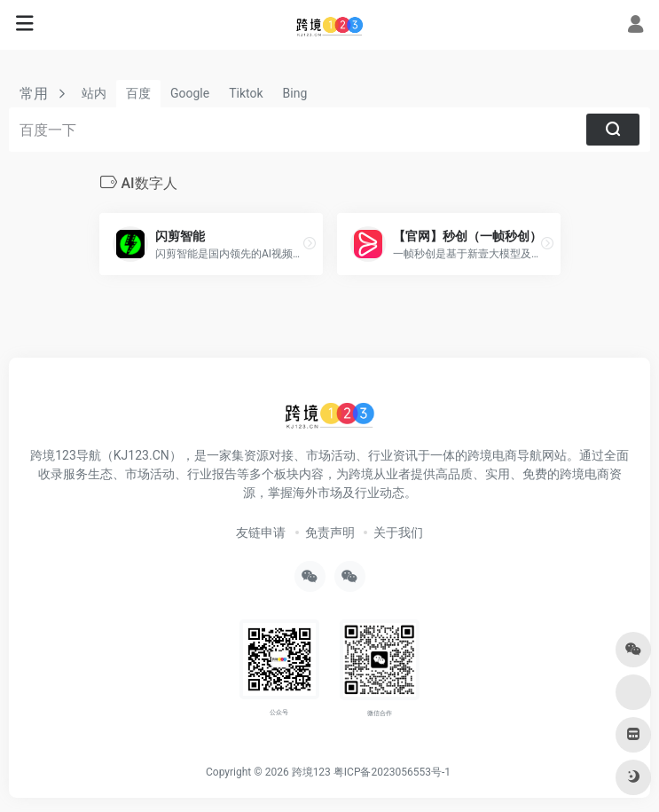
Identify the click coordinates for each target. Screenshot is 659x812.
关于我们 (398, 532)
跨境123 (311, 772)
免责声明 (330, 532)
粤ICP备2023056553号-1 (392, 772)
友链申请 (261, 532)
